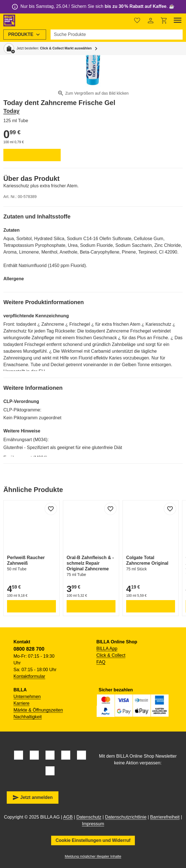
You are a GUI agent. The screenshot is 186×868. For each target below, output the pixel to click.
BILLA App (107, 649)
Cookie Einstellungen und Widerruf (93, 840)
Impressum (93, 824)
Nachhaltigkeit (28, 717)
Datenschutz (89, 817)
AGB (68, 817)
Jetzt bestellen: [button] (54, 48)
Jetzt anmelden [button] (33, 798)
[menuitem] (25, 35)
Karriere (21, 703)
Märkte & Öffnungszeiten (38, 710)
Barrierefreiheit (165, 817)
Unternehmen (27, 697)
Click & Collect (111, 655)
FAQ (101, 662)
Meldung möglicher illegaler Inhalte (93, 856)
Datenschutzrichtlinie (126, 817)
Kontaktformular (29, 676)
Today (11, 111)
